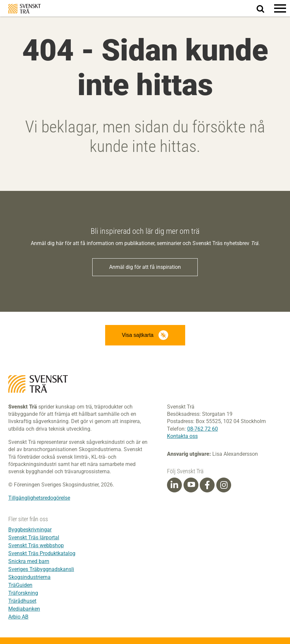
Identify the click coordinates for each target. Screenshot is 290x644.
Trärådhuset (22, 601)
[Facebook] (207, 485)
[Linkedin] (174, 485)
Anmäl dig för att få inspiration (145, 267)
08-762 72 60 (203, 429)
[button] (280, 8)
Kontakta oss (182, 436)
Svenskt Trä (24, 9)
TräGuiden (20, 585)
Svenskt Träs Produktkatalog (42, 553)
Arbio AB (18, 617)
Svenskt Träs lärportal (34, 537)
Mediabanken (24, 609)
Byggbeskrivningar (30, 530)
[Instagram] (224, 485)
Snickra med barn (29, 561)
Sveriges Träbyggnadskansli (41, 569)
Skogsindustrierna (29, 577)
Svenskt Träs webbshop (36, 545)
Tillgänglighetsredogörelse (39, 498)
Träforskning (23, 593)
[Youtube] (191, 485)
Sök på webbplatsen (264, 9)
